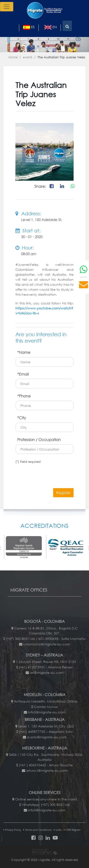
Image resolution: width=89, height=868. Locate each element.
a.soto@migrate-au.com (47, 737)
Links (58, 830)
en (51, 27)
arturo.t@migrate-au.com (47, 770)
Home (13, 57)
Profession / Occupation (39, 439)
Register (63, 493)
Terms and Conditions (37, 830)
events (28, 57)
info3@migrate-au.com (47, 810)
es (29, 27)
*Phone (24, 396)
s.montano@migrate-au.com (47, 644)
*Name (24, 352)
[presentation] (52, 473)
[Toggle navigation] (7, 7)
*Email (23, 374)
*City (22, 418)
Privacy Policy (12, 830)
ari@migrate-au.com (47, 673)
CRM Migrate (72, 830)
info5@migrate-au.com (47, 712)
